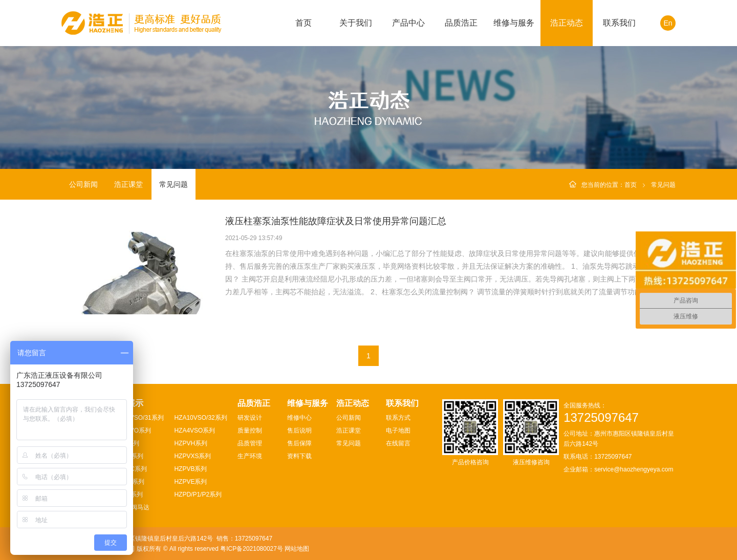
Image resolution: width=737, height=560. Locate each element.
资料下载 (299, 456)
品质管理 (250, 443)
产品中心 (408, 23)
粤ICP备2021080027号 (252, 549)
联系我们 (619, 23)
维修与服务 (514, 23)
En (668, 23)
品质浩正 (461, 23)
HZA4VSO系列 (194, 430)
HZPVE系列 (190, 482)
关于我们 (356, 23)
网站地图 (297, 549)
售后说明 (299, 430)
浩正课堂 (128, 184)
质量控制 (250, 430)
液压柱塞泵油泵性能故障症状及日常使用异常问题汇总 (336, 221)
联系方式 (398, 418)
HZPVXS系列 (192, 456)
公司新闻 (83, 184)
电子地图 (398, 430)
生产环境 (250, 456)
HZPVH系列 (191, 443)
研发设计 (250, 418)
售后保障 (299, 443)
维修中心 (299, 418)
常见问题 (174, 184)
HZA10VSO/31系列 (137, 418)
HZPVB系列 (190, 469)
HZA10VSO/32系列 (200, 418)
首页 (304, 23)
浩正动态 (567, 23)
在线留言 (398, 443)
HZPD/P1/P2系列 (198, 494)
